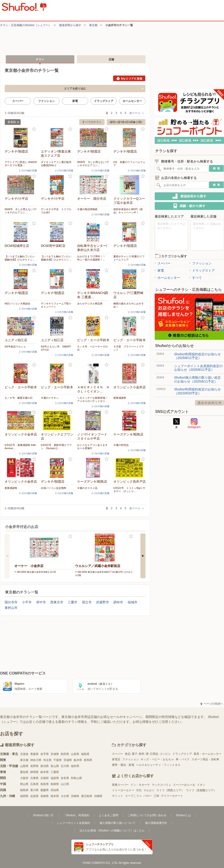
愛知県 (24, 772)
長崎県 (45, 796)
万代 (139, 790)
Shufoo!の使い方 (43, 815)
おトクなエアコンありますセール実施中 (92, 447)
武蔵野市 (103, 602)
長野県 (34, 766)
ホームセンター (132, 101)
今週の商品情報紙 (87, 209)
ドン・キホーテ (140, 785)
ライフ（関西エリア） (170, 790)
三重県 (55, 772)
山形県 (75, 754)
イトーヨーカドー (123, 790)
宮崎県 (75, 796)
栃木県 (78, 760)
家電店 (116, 759)
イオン (201, 785)
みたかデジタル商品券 (91, 304)
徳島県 (24, 790)
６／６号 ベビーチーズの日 (92, 348)
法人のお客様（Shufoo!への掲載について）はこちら (112, 831)
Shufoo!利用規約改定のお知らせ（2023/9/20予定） (197, 391)
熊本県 (55, 796)
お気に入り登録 (34, 129)
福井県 (75, 766)
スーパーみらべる (184, 785)
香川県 (34, 790)
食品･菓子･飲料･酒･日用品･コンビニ (148, 754)
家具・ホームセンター (208, 754)
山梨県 (24, 766)
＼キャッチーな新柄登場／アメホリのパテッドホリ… (92, 399)
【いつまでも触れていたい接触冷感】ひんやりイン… (20, 258)
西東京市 (57, 602)
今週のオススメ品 (87, 488)
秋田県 (65, 754)
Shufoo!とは (183, 815)
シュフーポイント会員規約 (73, 823)
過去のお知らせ (209, 403)
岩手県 (45, 754)
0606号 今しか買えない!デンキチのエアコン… (93, 164)
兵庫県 (34, 778)
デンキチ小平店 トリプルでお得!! (56, 211)
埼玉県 (47, 760)
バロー (148, 796)
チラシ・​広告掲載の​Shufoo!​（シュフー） (26, 25)
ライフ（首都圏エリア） (201, 790)
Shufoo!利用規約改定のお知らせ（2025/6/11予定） (197, 356)
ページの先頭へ (212, 704)
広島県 (34, 784)
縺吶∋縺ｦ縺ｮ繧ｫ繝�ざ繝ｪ (126, 122)
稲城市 (133, 602)
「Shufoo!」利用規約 (76, 815)
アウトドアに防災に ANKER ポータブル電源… (21, 164)
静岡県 (34, 772)
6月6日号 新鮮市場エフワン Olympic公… (56, 447)
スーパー (18, 101)
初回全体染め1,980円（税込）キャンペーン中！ (128, 211)
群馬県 (88, 760)
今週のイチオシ (50, 398)
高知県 (55, 790)
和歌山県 (76, 778)
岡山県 (24, 784)
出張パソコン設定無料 (54, 488)
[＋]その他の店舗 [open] (28, 170)
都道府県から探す (70, 25)
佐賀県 (34, 796)
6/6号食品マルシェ (15, 347)
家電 (75, 101)
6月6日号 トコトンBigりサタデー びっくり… (129, 490)
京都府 (45, 778)
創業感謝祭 (120, 398)
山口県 (65, 784)
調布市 (118, 602)
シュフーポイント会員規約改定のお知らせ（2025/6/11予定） (198, 368)
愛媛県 (45, 790)
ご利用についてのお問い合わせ (147, 815)
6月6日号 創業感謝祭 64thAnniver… (20, 447)
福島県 (85, 754)
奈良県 (65, 778)
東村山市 (11, 608)
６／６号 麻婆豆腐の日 (19, 398)
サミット (118, 796)
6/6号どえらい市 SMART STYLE (56, 348)
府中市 (41, 602)
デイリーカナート (172, 796)
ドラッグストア (104, 101)
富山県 (55, 766)
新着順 (12, 123)
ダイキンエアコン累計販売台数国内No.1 (56, 164)
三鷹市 (73, 602)
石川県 (65, 766)
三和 (156, 796)
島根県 (55, 784)
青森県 (34, 754)
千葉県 (58, 760)
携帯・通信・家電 (123, 765)
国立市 (87, 602)
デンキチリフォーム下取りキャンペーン (56, 305)
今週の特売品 (121, 445)
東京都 (93, 25)
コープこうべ (133, 796)
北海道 (24, 754)
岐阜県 (45, 772)
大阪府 (24, 778)
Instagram (194, 423)
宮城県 (55, 754)
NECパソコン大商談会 (17, 304)
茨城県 (68, 760)
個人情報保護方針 (156, 823)
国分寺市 (11, 602)
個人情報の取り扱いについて (118, 823)
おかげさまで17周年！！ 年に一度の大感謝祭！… (92, 258)
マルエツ (149, 790)
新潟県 (45, 766)
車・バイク (183, 759)
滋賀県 (55, 778)
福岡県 (24, 796)
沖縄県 (98, 796)
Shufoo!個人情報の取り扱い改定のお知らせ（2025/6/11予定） (197, 379)
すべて (196, 278)
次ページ (137, 113)
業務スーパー (120, 785)
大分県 (65, 796)
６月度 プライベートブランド (129, 348)
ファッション (46, 101)
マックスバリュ (161, 785)
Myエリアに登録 (129, 78)
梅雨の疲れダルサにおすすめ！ (129, 305)
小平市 (27, 602)
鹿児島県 (87, 796)
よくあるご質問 (109, 815)
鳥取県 (45, 784)
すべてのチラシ (92, 122)
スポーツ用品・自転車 (205, 759)
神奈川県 (36, 760)
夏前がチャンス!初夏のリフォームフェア (129, 258)
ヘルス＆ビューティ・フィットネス (158, 765)
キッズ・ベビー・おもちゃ (157, 759)
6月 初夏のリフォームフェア (129, 164)
